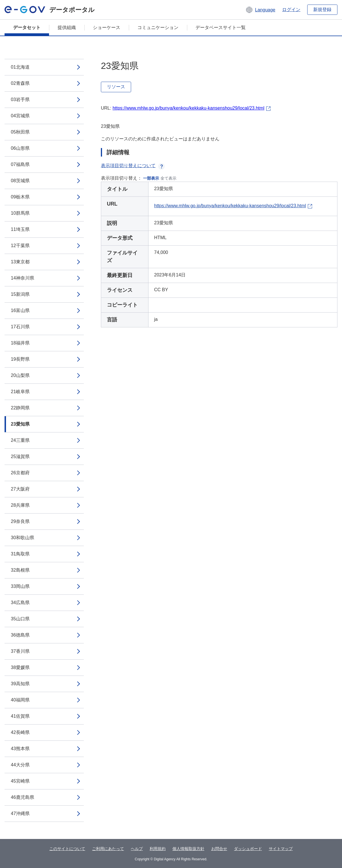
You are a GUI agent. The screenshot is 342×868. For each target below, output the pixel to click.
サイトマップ (281, 849)
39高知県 (20, 684)
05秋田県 (20, 132)
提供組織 (67, 27)
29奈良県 (20, 521)
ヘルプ (137, 849)
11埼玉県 (20, 229)
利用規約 (158, 849)
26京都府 (20, 473)
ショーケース (107, 27)
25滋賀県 (20, 456)
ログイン (291, 10)
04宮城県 (20, 116)
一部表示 (151, 178)
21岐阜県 (20, 392)
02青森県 (20, 83)
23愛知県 (20, 424)
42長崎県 (20, 732)
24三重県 (20, 440)
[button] (260, 10)
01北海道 (20, 67)
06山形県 (20, 148)
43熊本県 (20, 749)
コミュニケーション (158, 27)
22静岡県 (20, 408)
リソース (116, 87)
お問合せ (219, 849)
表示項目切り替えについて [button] (133, 166)
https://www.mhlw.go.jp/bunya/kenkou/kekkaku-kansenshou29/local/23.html (189, 108)
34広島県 (20, 603)
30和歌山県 (23, 538)
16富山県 (20, 310)
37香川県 (20, 651)
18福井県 (20, 343)
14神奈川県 (23, 278)
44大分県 (20, 765)
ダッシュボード (248, 849)
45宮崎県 (20, 781)
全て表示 (168, 178)
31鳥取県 (20, 554)
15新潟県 (20, 294)
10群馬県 (20, 213)
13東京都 (20, 262)
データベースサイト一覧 (221, 27)
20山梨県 (20, 375)
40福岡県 (20, 700)
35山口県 (20, 619)
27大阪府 (20, 489)
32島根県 (20, 570)
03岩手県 (20, 99)
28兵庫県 (20, 505)
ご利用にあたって (108, 849)
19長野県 (20, 359)
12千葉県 (20, 246)
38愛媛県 (20, 667)
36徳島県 (20, 635)
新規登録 (322, 10)
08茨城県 (20, 181)
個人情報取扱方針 (188, 849)
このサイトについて (67, 849)
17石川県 (20, 327)
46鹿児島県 (23, 797)
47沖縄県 (20, 813)
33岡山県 (20, 586)
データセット (27, 27)
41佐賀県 (20, 716)
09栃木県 (20, 197)
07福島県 (20, 164)
